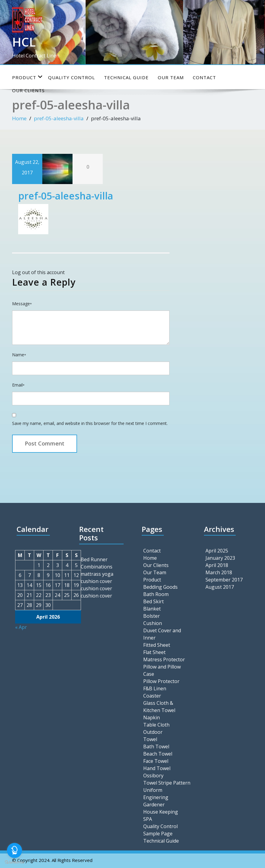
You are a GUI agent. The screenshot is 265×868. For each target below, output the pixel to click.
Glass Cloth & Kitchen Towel (159, 707)
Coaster (152, 696)
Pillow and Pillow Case (162, 670)
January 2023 (220, 558)
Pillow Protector (161, 681)
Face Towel (156, 761)
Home (19, 118)
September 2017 (224, 580)
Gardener (154, 805)
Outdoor (153, 732)
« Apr (21, 627)
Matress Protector (164, 659)
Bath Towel (156, 747)
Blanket (152, 609)
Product (27, 77)
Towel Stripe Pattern (167, 783)
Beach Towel (158, 754)
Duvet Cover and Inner (162, 634)
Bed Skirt (154, 601)
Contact (204, 77)
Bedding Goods (160, 587)
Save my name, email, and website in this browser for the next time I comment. (90, 423)
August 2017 (220, 587)
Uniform (153, 790)
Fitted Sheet (157, 645)
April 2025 (217, 551)
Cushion (153, 623)
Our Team (171, 77)
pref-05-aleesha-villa (59, 118)
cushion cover (96, 581)
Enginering (156, 797)
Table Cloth (156, 725)
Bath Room (156, 594)
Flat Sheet (154, 652)
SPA (148, 819)
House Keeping (161, 812)
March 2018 (219, 572)
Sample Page (158, 834)
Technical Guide (126, 77)
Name (19, 355)
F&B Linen (155, 688)
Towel (150, 739)
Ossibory (153, 776)
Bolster (152, 616)
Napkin (152, 717)
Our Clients (156, 565)
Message (22, 304)
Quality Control (71, 77)
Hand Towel (157, 768)
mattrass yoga (97, 574)
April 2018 (217, 565)
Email (18, 385)
